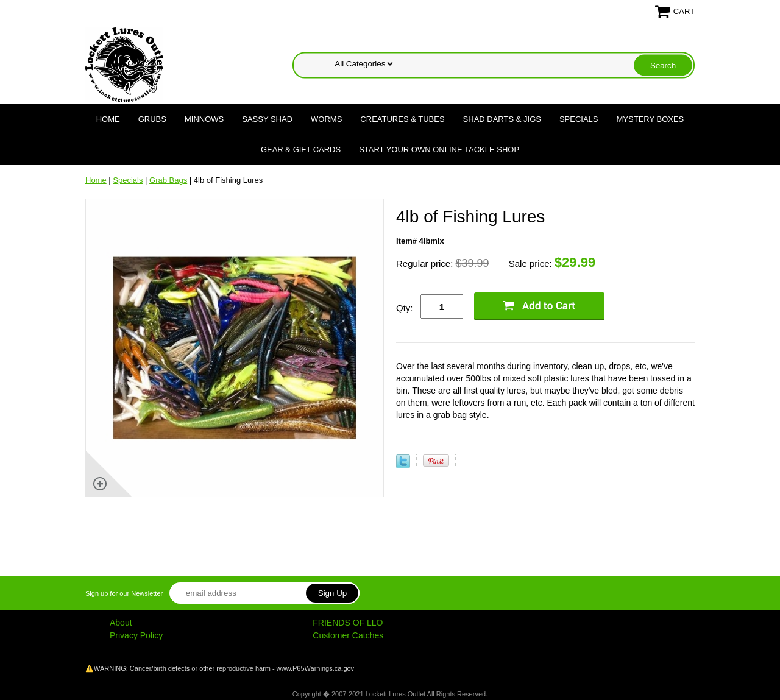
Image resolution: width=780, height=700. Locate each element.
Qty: (405, 308)
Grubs (152, 119)
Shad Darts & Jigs (502, 119)
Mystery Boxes (651, 119)
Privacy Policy (136, 635)
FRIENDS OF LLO (348, 623)
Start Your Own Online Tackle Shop (439, 150)
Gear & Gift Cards (301, 150)
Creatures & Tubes (402, 119)
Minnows (204, 119)
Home (108, 119)
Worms (326, 119)
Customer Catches (348, 635)
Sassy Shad (267, 119)
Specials (579, 119)
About (121, 623)
